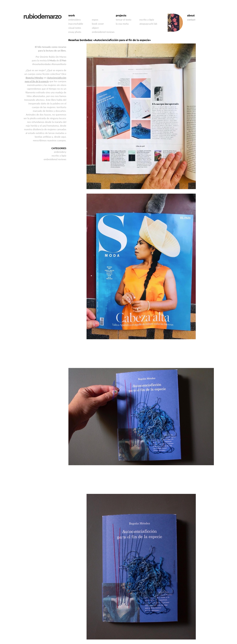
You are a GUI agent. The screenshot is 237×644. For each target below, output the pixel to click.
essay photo (75, 32)
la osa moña (122, 24)
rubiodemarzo (43, 16)
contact (191, 20)
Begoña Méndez (34, 78)
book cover (98, 24)
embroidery (75, 20)
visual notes (75, 28)
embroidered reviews (103, 32)
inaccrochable (76, 24)
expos (95, 20)
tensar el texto (124, 20)
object (95, 28)
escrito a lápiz (147, 20)
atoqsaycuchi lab (148, 24)
